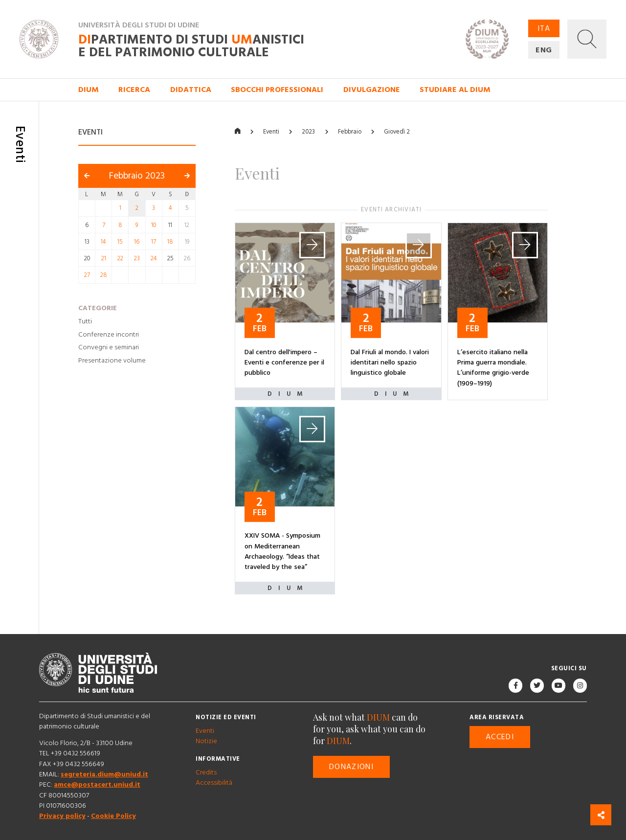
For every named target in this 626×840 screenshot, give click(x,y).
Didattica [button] (191, 90)
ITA (544, 28)
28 (104, 275)
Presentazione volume (112, 361)
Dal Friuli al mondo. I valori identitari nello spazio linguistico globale (390, 363)
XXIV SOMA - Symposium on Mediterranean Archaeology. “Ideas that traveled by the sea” (282, 552)
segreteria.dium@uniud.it (104, 774)
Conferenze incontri (109, 335)
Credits (206, 772)
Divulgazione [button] (372, 90)
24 (154, 258)
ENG (544, 50)
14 (103, 242)
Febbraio (350, 132)
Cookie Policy (113, 817)
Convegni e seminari (109, 348)
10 (154, 225)
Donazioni (351, 767)
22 (120, 258)
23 (137, 258)
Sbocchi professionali (277, 90)
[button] (587, 39)
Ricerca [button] (134, 90)
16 (137, 242)
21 (104, 258)
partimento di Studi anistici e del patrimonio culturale (191, 46)
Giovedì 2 (397, 132)
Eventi (271, 132)
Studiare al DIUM (455, 90)
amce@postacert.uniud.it (97, 785)
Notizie (206, 741)
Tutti (85, 321)
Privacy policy (62, 817)
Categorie (98, 308)
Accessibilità (214, 783)
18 (170, 242)
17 (154, 242)
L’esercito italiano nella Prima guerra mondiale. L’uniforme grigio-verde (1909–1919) (493, 368)
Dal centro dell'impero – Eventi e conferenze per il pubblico (284, 363)
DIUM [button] (89, 90)
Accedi (500, 737)
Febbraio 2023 (137, 176)
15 (120, 242)
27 (87, 275)
